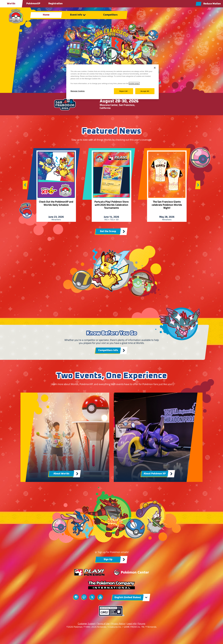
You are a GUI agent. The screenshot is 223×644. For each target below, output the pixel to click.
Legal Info (132, 623)
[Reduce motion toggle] (208, 4)
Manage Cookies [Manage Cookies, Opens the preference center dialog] (78, 91)
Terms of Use (103, 623)
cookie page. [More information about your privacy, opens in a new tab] (134, 83)
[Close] (155, 68)
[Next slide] (198, 185)
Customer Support (87, 623)
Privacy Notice (118, 623)
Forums (142, 623)
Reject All (124, 91)
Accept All (145, 91)
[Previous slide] (25, 185)
